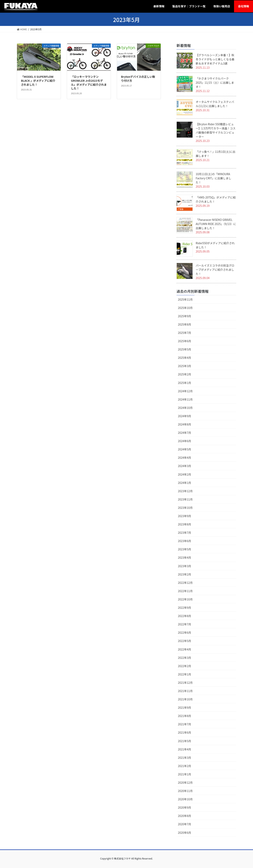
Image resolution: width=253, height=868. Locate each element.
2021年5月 (185, 741)
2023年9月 (185, 516)
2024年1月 (185, 483)
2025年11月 (185, 299)
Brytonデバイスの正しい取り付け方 (138, 79)
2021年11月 (185, 691)
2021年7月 (185, 724)
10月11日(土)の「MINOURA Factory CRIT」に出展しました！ (213, 178)
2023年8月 (185, 524)
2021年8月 (185, 716)
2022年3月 (185, 658)
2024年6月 (185, 441)
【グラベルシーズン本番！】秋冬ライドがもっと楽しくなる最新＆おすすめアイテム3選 (215, 59)
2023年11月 (185, 499)
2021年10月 (185, 699)
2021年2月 (185, 766)
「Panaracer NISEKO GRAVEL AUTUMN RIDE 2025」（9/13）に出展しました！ (216, 224)
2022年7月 (185, 624)
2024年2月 (185, 474)
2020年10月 (185, 799)
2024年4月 (185, 458)
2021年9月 (185, 708)
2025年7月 (185, 333)
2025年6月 (185, 341)
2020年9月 (185, 807)
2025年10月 (185, 308)
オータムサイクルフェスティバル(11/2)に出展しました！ (215, 104)
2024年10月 (185, 408)
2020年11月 (185, 791)
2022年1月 (185, 674)
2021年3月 (185, 758)
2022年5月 (185, 641)
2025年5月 (185, 349)
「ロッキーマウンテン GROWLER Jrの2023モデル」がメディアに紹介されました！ (89, 82)
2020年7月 (185, 824)
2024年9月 (185, 416)
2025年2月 (185, 374)
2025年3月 (185, 366)
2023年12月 (185, 491)
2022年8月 (185, 616)
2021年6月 (185, 732)
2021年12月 (185, 683)
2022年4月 (185, 649)
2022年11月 (185, 591)
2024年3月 (185, 466)
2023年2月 (185, 574)
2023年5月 (185, 549)
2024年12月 (185, 391)
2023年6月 (185, 541)
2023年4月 (185, 557)
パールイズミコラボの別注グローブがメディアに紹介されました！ (215, 270)
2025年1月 (185, 383)
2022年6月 (185, 632)
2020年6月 (185, 833)
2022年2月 (185, 666)
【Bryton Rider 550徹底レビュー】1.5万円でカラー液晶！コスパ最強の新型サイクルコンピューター (216, 130)
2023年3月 (185, 566)
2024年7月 (185, 433)
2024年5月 (185, 449)
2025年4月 (185, 358)
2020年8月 (185, 816)
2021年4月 (185, 749)
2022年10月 (185, 599)
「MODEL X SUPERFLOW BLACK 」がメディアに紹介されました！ (38, 80)
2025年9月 (185, 316)
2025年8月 (185, 324)
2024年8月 (185, 424)
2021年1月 (185, 774)
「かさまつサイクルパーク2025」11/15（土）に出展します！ (215, 83)
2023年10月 (185, 508)
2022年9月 (185, 608)
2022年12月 (185, 583)
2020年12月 (185, 783)
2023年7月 (185, 533)
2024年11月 (185, 399)
